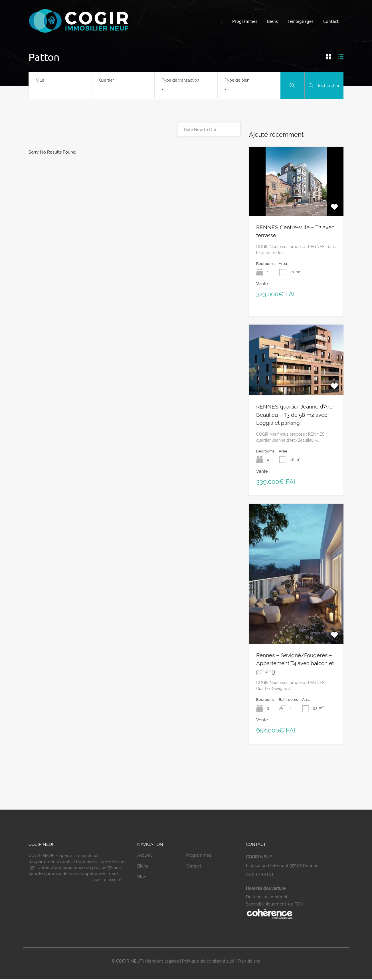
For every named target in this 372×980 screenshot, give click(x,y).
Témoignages (301, 21)
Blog (142, 877)
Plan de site (249, 961)
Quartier (106, 80)
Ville (40, 80)
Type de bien (237, 80)
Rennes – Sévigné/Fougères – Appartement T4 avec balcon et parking (295, 663)
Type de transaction (180, 80)
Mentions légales (162, 961)
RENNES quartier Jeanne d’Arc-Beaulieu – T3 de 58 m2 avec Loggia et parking (295, 415)
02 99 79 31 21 (260, 874)
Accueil (144, 855)
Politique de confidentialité (208, 961)
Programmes (245, 21)
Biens (272, 21)
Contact (331, 21)
